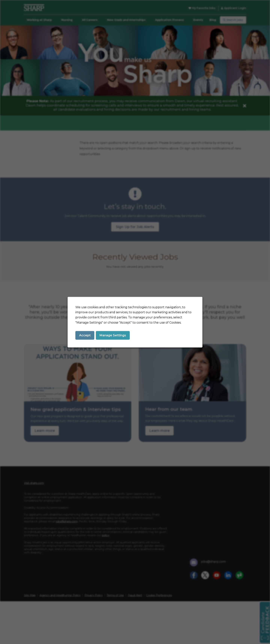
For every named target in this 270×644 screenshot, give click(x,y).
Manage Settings (113, 335)
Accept (85, 335)
